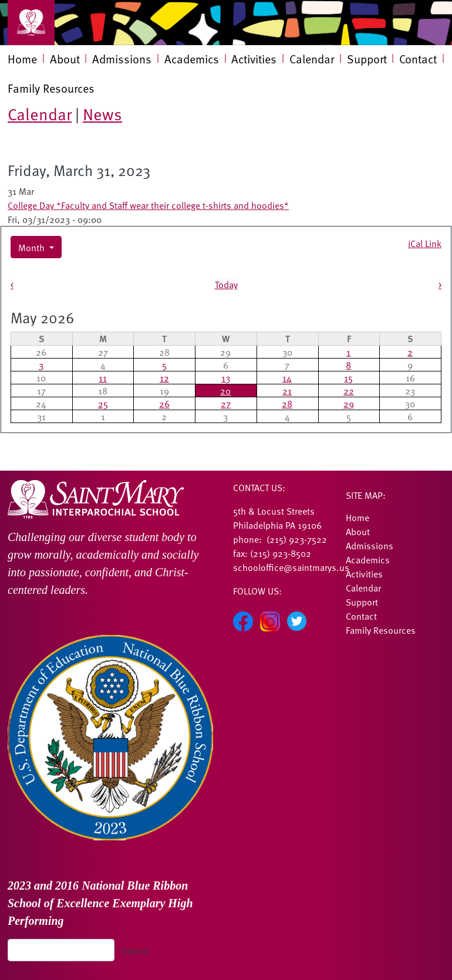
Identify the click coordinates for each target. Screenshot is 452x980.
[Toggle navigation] (31, 23)
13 (226, 377)
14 (287, 377)
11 (103, 377)
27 (226, 403)
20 (225, 390)
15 (348, 377)
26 (164, 403)
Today (226, 284)
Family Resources (51, 88)
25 (103, 403)
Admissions (122, 59)
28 (287, 403)
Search (136, 950)
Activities (254, 59)
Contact (418, 59)
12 (164, 377)
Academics (192, 59)
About (65, 59)
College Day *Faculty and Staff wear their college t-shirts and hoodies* (148, 205)
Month (33, 247)
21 (287, 390)
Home (22, 59)
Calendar (312, 59)
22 (349, 390)
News (102, 114)
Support (367, 59)
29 (349, 403)
